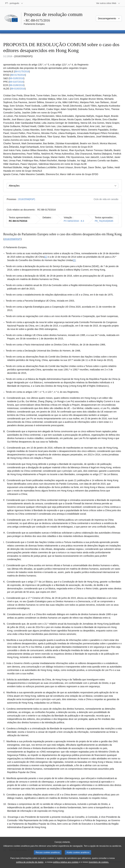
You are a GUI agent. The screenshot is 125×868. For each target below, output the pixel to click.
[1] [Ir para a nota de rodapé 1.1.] (46, 257)
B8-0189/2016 (17, 85)
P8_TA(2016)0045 (104, 221)
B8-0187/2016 (16, 82)
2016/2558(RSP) (27, 199)
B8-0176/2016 (18, 75)
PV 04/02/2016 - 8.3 (74, 221)
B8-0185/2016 (16, 78)
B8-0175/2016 (22, 71)
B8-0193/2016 (18, 89)
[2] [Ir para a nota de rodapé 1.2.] (74, 260)
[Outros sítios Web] (108, 3)
